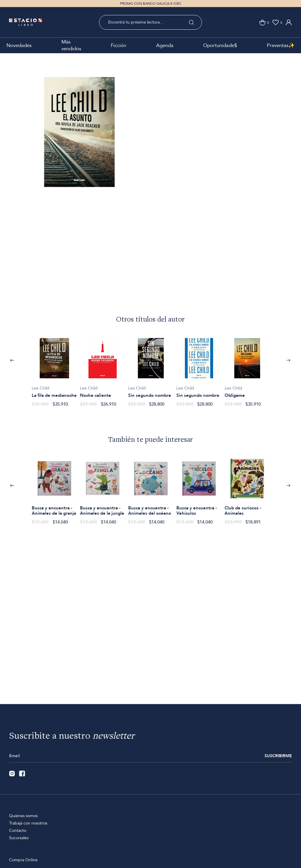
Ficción (118, 45)
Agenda (165, 45)
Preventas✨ (281, 45)
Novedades (19, 45)
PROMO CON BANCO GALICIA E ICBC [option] (151, 4)
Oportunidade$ (220, 45)
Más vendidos (71, 45)
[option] (80, 142)
